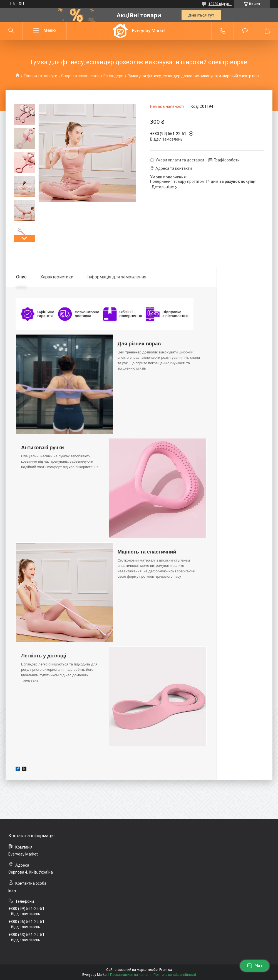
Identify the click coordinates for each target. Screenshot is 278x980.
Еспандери (113, 76)
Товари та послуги (40, 76)
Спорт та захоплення (80, 76)
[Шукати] (11, 31)
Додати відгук (245, 31)
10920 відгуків (220, 4)
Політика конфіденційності (175, 975)
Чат (255, 966)
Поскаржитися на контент (131, 975)
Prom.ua (166, 970)
